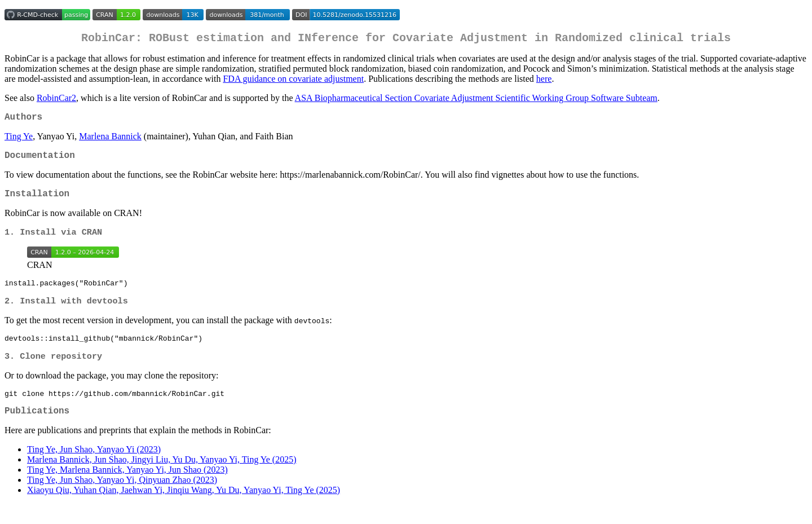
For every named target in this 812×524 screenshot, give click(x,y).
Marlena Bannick (110, 141)
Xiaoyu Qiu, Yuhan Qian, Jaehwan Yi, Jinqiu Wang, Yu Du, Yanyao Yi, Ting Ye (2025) (184, 510)
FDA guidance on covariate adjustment (293, 81)
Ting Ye (19, 141)
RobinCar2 (56, 100)
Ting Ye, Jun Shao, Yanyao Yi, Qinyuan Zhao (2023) (122, 499)
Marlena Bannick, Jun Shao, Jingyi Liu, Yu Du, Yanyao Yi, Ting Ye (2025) (162, 479)
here (544, 81)
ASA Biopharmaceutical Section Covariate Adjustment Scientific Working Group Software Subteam (476, 100)
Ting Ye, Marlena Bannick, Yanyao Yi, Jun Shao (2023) (127, 489)
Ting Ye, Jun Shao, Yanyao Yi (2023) (94, 469)
